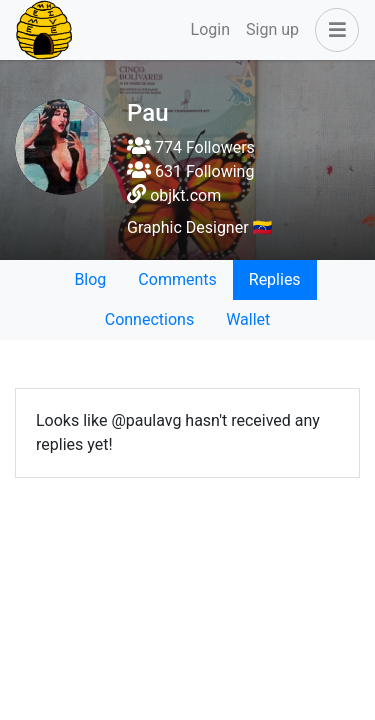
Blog (90, 279)
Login (210, 29)
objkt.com (185, 195)
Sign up (272, 29)
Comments (177, 279)
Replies (275, 279)
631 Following (190, 171)
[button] (333, 30)
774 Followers (191, 147)
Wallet (248, 319)
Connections (149, 319)
